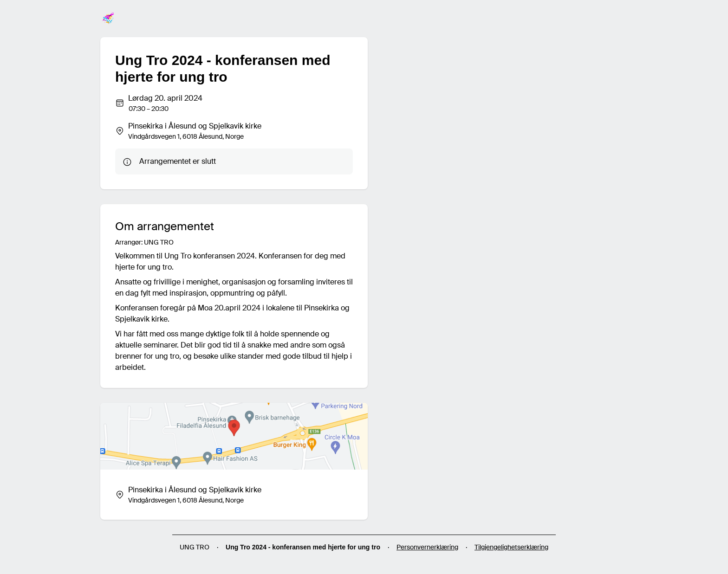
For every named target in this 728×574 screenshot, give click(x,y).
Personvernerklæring (427, 547)
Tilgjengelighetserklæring (511, 547)
